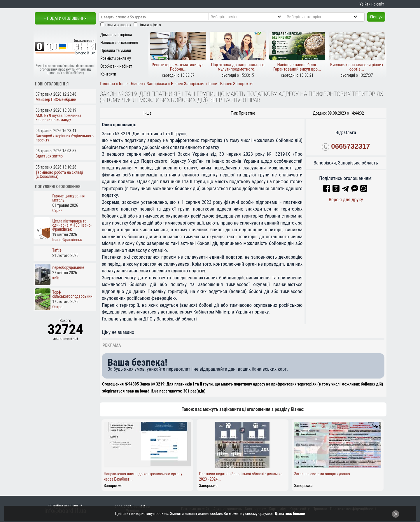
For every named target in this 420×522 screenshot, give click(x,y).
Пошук (376, 17)
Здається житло (49, 156)
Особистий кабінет (116, 66)
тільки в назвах (118, 25)
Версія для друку (346, 199)
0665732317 (350, 146)
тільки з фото (150, 25)
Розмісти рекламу (116, 58)
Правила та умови (116, 50)
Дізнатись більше (290, 514)
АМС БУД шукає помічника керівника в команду (58, 118)
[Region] (251, 17)
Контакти (108, 74)
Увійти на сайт (372, 4)
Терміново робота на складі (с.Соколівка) (59, 174)
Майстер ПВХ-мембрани (56, 99)
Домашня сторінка (116, 35)
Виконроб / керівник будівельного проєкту (65, 138)
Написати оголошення (119, 43)
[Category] (327, 17)
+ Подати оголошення (65, 18)
